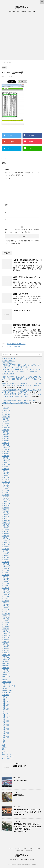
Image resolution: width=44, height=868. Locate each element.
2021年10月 (6, 417)
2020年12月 (6, 428)
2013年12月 (6, 564)
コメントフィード (8, 756)
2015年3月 (5, 534)
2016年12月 (6, 501)
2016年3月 (5, 514)
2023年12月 (6, 413)
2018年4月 (5, 473)
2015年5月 (5, 529)
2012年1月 (5, 612)
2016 (3, 719)
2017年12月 (6, 480)
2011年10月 (6, 618)
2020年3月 (5, 438)
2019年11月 (6, 447)
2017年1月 (5, 499)
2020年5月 (5, 434)
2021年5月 (5, 426)
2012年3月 (5, 607)
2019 (3, 731)
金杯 (3, 749)
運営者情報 (29, 851)
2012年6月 (5, 601)
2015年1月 (5, 538)
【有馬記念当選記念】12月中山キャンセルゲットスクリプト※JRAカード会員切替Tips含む (27, 812)
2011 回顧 (6, 701)
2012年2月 (5, 609)
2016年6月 (5, 508)
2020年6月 (5, 432)
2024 (3, 743)
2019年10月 (6, 449)
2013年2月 (5, 586)
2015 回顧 (6, 717)
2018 (3, 727)
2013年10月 (6, 568)
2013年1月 (5, 588)
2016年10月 (6, 506)
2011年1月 (5, 631)
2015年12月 (6, 521)
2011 (3, 699)
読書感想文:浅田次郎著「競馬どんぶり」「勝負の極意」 (27, 326)
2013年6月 (5, 577)
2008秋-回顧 (6, 682)
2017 (3, 723)
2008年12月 (6, 674)
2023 (3, 741)
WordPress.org (7, 758)
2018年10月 (6, 464)
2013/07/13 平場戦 (14, 346)
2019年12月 (6, 445)
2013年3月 (5, 583)
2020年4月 (5, 436)
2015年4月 (5, 532)
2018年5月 (5, 471)
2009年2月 (5, 670)
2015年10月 (6, 525)
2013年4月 (5, 581)
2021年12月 (6, 415)
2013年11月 (6, 566)
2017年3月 (5, 495)
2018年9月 (5, 467)
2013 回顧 (5, 709)
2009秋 (4, 688)
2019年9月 (5, 451)
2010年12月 (6, 633)
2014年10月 (6, 544)
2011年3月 (5, 627)
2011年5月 (5, 622)
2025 (3, 745)
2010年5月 (5, 644)
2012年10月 (6, 594)
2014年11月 (6, 542)
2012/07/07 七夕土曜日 (22, 311)
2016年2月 (5, 516)
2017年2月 (5, 497)
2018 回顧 (5, 729)
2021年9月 (5, 419)
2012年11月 (6, 592)
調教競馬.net (22, 7)
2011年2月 (5, 629)
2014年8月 (5, 549)
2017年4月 (5, 493)
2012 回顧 (5, 705)
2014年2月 (5, 562)
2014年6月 (5, 553)
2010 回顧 (5, 695)
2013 (3, 707)
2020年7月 (5, 430)
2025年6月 (5, 408)
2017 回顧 (5, 725)
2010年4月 (5, 646)
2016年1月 (5, 519)
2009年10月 (6, 659)
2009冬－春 (6, 684)
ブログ (5, 158)
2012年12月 (6, 590)
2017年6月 (5, 488)
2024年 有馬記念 (8, 361)
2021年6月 (5, 423)
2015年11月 (6, 523)
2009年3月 (5, 668)
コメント (8, 179)
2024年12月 (6, 410)
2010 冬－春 (6, 693)
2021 (3, 739)
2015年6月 (5, 527)
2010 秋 (4, 697)
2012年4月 (5, 605)
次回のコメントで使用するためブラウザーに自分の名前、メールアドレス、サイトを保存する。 (22, 231)
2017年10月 (6, 484)
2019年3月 (5, 456)
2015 (3, 715)
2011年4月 (5, 625)
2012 (3, 703)
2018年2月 (5, 477)
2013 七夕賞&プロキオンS (16, 344)
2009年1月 (5, 672)
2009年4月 (5, 666)
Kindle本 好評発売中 (14, 849)
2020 (3, 735)
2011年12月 (6, 614)
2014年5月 (5, 555)
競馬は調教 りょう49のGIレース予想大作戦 (22, 860)
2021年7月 (5, 421)
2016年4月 (5, 512)
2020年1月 (5, 443)
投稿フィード (6, 754)
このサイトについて (28, 849)
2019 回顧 (5, 733)
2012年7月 (5, 599)
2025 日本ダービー (9, 359)
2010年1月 (5, 653)
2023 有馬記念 (7, 363)
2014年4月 (5, 557)
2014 (3, 711)
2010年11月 (6, 635)
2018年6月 (5, 469)
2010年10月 (6, 638)
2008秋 (4, 680)
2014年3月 (5, 560)
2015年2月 (5, 536)
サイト (7, 220)
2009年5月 (5, 663)
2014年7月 (5, 551)
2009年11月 (6, 657)
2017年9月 (5, 486)
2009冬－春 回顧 (8, 686)
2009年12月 (6, 655)
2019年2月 (5, 458)
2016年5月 (5, 510)
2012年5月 (5, 603)
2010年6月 (5, 642)
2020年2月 (5, 441)
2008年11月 (6, 676)
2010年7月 (5, 640)
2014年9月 (5, 547)
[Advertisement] (22, 37)
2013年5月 (5, 579)
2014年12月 (6, 540)
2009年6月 (5, 661)
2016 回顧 (5, 721)
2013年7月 (5, 575)
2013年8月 (5, 573)
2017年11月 (6, 482)
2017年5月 (5, 490)
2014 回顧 (6, 713)
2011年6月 (5, 620)
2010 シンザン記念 (21, 294)
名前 (7, 205)
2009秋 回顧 (7, 690)
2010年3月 (5, 648)
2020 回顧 (5, 737)
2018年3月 (5, 475)
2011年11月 (6, 616)
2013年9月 (5, 570)
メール (7, 212)
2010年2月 (5, 650)
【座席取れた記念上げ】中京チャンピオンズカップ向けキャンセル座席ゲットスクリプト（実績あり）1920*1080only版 (21, 372)
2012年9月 (5, 596)
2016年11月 (6, 503)
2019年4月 (5, 454)
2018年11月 (6, 462)
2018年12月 (6, 460)
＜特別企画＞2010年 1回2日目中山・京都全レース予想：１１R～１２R (28, 261)
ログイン (5, 752)
